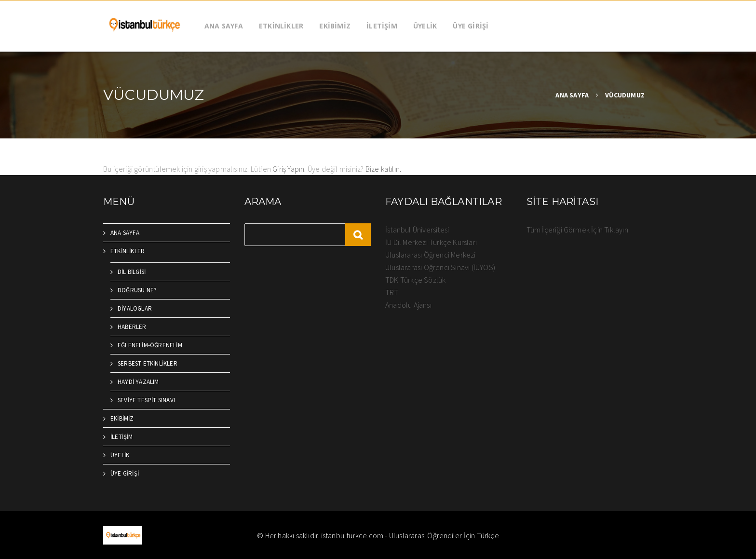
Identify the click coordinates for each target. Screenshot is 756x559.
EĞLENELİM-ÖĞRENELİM (150, 345)
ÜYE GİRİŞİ (471, 26)
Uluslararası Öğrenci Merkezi (431, 255)
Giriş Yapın (288, 169)
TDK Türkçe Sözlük (415, 280)
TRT (392, 292)
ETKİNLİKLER (281, 26)
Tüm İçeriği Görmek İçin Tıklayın (577, 230)
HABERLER (132, 327)
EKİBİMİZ (335, 26)
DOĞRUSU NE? (137, 290)
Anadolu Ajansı (408, 305)
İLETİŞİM (382, 26)
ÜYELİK (425, 26)
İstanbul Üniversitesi (417, 230)
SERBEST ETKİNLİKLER (148, 363)
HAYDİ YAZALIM (138, 382)
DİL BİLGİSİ (132, 272)
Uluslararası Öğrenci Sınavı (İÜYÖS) (440, 267)
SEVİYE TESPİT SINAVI (146, 400)
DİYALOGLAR (135, 308)
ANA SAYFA (224, 26)
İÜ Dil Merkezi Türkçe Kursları (431, 242)
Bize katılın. (384, 169)
